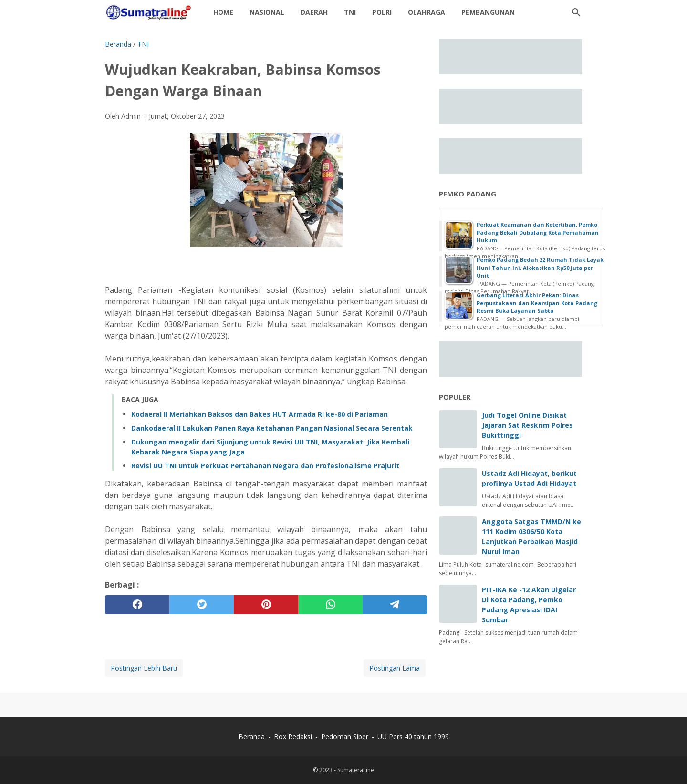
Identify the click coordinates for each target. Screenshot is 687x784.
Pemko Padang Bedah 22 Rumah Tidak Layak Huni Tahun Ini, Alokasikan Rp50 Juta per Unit (540, 268)
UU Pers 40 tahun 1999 (413, 737)
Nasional (267, 12)
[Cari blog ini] (576, 12)
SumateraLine (356, 770)
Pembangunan (488, 12)
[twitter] (202, 605)
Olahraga (427, 12)
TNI (350, 12)
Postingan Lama (395, 668)
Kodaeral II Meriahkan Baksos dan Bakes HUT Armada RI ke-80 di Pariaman (260, 414)
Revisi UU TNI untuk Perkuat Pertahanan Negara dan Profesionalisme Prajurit (265, 466)
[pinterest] (266, 605)
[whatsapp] (330, 605)
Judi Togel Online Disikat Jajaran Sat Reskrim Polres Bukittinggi (527, 425)
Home (223, 12)
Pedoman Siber (345, 737)
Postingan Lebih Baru (144, 668)
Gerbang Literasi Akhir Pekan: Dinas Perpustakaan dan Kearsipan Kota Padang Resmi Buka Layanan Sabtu (537, 303)
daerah (314, 12)
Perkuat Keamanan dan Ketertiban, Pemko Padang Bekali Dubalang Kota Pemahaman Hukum (538, 232)
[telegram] (395, 605)
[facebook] (137, 605)
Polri (382, 12)
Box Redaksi (294, 737)
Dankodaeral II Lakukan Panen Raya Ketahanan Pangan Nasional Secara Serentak (272, 428)
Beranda (252, 737)
